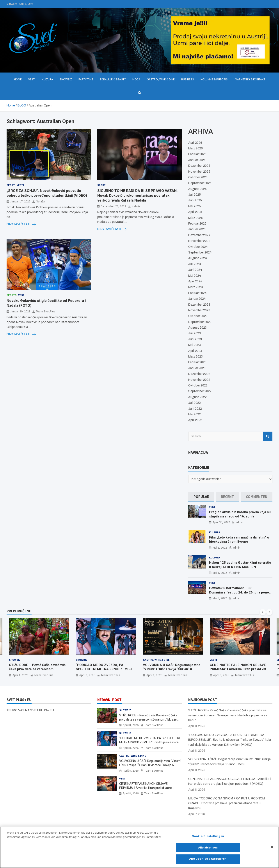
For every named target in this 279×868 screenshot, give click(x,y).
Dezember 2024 (199, 235)
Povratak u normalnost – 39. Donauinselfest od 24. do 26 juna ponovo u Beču (241, 592)
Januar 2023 (197, 368)
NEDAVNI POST (109, 700)
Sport (11, 185)
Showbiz (66, 79)
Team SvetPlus (46, 311)
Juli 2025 (195, 195)
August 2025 (197, 189)
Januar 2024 (197, 299)
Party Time (86, 79)
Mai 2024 (195, 276)
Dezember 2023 (199, 305)
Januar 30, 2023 (20, 311)
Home (18, 79)
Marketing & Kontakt (250, 79)
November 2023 (199, 310)
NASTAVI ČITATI (21, 224)
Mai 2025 (195, 206)
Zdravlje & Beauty (113, 79)
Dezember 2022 (199, 374)
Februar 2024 (197, 293)
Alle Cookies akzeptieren (208, 861)
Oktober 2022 (198, 385)
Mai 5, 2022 (220, 598)
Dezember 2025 (199, 166)
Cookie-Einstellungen (208, 839)
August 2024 (198, 258)
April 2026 (195, 143)
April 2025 (195, 212)
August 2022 (197, 397)
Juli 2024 (195, 264)
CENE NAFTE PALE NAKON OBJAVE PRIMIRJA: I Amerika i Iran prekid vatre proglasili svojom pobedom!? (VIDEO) (240, 669)
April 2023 (195, 351)
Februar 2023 (197, 362)
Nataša (40, 201)
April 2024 (195, 281)
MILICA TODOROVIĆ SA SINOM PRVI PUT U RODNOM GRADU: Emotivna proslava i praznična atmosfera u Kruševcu (227, 803)
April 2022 (195, 420)
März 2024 (196, 287)
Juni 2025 (195, 200)
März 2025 (195, 218)
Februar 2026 (197, 154)
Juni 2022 (195, 409)
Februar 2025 (197, 224)
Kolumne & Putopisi (214, 79)
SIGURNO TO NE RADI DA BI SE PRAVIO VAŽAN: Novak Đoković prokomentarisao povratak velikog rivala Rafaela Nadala (137, 195)
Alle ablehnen (208, 850)
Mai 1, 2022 (220, 547)
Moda (136, 79)
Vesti (32, 79)
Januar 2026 (197, 160)
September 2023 (200, 322)
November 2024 (199, 241)
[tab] (201, 497)
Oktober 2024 (198, 247)
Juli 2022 (195, 403)
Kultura (47, 79)
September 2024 (200, 252)
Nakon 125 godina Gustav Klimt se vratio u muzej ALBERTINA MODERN (240, 565)
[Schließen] (272, 849)
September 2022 (200, 391)
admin (240, 522)
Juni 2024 (195, 270)
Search (268, 436)
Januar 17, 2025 (20, 201)
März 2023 (195, 357)
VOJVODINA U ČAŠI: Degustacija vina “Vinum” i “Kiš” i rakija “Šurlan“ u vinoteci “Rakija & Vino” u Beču (172, 669)
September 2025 (200, 183)
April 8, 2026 (20, 675)
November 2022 (199, 380)
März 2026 (195, 148)
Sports (12, 295)
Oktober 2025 (198, 177)
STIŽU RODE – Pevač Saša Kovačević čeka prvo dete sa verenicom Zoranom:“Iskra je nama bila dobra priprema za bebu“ (37, 671)
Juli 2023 (195, 333)
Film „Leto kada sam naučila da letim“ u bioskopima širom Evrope (239, 540)
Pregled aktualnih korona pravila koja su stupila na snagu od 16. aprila (240, 514)
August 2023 (197, 328)
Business (188, 79)
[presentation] (263, 612)
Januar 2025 (197, 229)
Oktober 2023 (198, 316)
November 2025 (199, 172)
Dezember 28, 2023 (113, 206)
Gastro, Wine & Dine (161, 79)
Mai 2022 (195, 414)
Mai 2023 (195, 345)
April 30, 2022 (221, 522)
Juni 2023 (195, 339)
